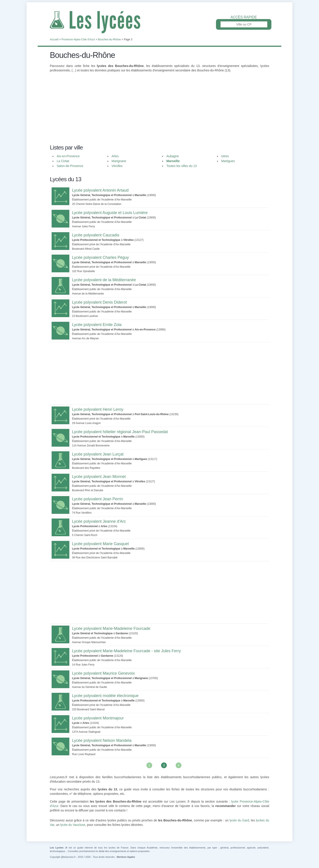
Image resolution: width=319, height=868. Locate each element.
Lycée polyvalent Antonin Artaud (100, 190)
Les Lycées (159, 22)
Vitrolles (117, 166)
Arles (115, 156)
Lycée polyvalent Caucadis (96, 235)
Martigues (228, 161)
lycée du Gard (239, 820)
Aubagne (173, 156)
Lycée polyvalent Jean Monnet (99, 477)
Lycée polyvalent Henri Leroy (98, 409)
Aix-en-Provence (68, 156)
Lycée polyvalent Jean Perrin (97, 499)
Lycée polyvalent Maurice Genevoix (103, 673)
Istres (225, 156)
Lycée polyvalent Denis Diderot (99, 302)
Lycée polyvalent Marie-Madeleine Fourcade (111, 628)
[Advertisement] (159, 111)
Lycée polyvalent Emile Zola (97, 325)
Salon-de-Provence (70, 166)
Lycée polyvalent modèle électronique (105, 696)
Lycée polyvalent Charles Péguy (100, 257)
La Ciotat (63, 161)
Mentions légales (126, 857)
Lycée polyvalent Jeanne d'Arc (99, 521)
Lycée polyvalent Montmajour (98, 718)
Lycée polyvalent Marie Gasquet (100, 544)
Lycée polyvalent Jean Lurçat (98, 454)
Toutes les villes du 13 (182, 166)
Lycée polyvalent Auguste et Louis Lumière (110, 213)
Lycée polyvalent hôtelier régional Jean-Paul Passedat (120, 432)
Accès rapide (244, 17)
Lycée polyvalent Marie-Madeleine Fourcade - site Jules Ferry (126, 651)
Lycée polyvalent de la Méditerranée (104, 280)
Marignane (119, 161)
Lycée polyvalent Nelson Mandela (102, 740)
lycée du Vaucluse (73, 825)
